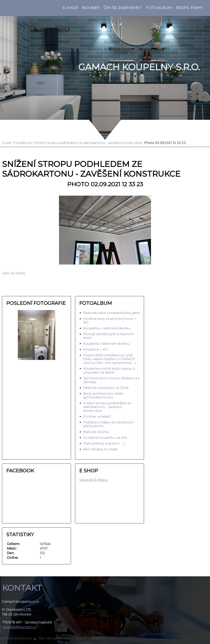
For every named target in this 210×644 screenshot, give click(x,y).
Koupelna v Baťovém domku (106, 344)
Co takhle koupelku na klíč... (106, 438)
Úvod (6, 143)
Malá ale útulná (96, 432)
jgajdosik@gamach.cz (19, 627)
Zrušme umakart (97, 417)
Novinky (91, 8)
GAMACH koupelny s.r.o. (139, 67)
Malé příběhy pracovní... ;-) (104, 443)
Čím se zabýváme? (123, 8)
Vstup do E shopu (93, 480)
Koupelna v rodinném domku (107, 328)
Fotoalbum (159, 8)
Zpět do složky (14, 273)
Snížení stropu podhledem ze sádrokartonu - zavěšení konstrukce (88, 143)
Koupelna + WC (96, 349)
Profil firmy (189, 8)
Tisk (41, 638)
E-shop (70, 8)
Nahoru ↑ (97, 638)
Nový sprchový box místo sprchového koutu (103, 395)
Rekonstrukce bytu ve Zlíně (106, 388)
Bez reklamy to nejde (100, 449)
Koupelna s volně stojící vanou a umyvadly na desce (109, 371)
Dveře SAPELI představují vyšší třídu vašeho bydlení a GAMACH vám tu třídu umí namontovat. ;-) (110, 359)
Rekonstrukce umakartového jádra (111, 313)
